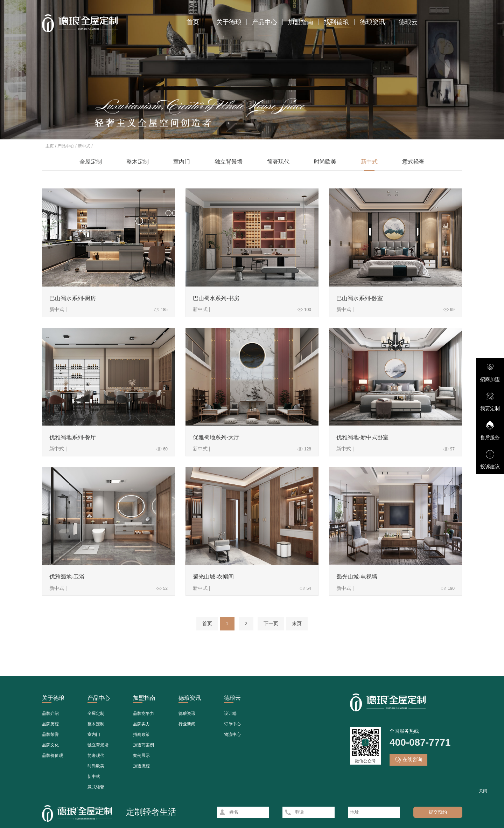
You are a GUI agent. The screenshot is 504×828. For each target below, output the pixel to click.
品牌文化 (50, 745)
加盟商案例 (143, 745)
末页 (297, 623)
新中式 (84, 146)
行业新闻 (187, 724)
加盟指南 (301, 22)
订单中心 (232, 724)
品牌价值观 (52, 755)
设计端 (230, 713)
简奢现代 (278, 162)
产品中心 (265, 22)
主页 (50, 146)
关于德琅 (229, 22)
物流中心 (232, 734)
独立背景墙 (229, 162)
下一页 (271, 623)
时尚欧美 (325, 162)
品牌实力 (141, 724)
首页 (193, 22)
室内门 (182, 162)
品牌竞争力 (143, 713)
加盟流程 (141, 766)
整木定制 (138, 162)
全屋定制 (91, 162)
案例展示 (141, 755)
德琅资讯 (372, 22)
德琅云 (408, 22)
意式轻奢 (413, 162)
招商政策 (141, 734)
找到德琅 (336, 22)
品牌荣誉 (50, 734)
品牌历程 (50, 724)
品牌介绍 (50, 713)
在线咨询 (408, 760)
